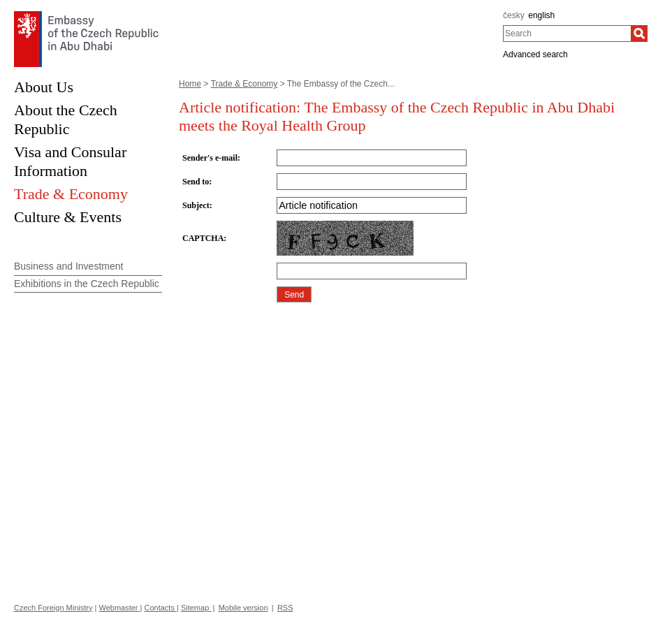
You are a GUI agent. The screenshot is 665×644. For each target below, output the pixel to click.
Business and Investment (68, 266)
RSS (285, 608)
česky (514, 15)
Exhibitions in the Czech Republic (87, 284)
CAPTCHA (203, 238)
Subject (196, 205)
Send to (196, 182)
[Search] (639, 34)
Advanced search (535, 54)
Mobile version (243, 608)
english (541, 15)
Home (190, 84)
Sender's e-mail (210, 158)
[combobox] (567, 34)
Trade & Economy (244, 84)
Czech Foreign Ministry (53, 608)
